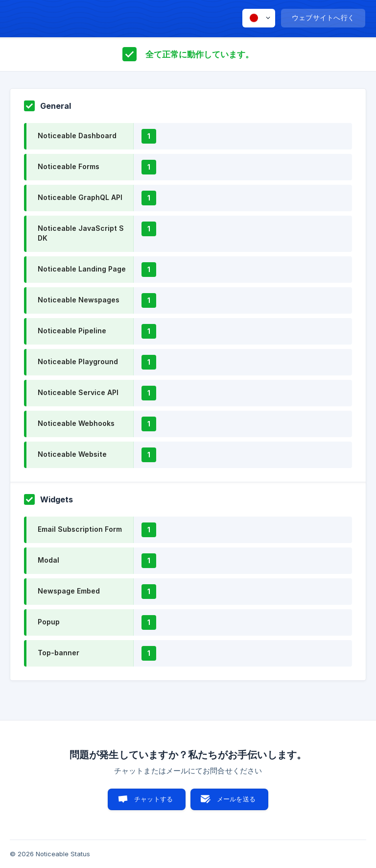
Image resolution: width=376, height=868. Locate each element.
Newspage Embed (69, 591)
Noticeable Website (72, 454)
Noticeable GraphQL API (80, 197)
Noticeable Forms (69, 166)
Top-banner (59, 653)
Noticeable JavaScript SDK (81, 233)
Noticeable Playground (78, 361)
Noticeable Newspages (79, 300)
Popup (49, 622)
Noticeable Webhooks (76, 423)
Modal (48, 560)
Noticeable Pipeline (72, 331)
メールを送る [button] (236, 799)
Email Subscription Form (80, 529)
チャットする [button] (153, 799)
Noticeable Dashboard (77, 136)
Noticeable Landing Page (82, 269)
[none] (259, 18)
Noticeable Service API (78, 392)
